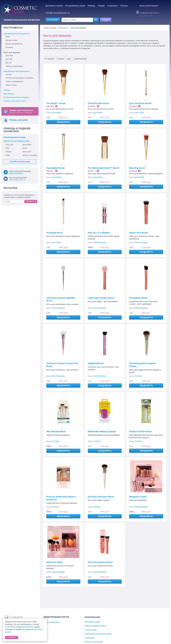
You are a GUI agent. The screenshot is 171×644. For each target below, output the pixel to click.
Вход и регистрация (149, 6)
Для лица (9, 56)
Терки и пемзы (11, 85)
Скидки (101, 6)
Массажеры (9, 94)
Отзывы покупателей (94, 642)
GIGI (7, 148)
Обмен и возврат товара (95, 626)
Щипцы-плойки (11, 40)
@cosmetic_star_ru (17, 180)
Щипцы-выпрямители (14, 44)
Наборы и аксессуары (14, 66)
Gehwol (8, 152)
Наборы (7, 90)
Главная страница (50, 28)
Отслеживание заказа (75, 6)
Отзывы (124, 6)
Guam (25, 148)
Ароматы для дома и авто (15, 101)
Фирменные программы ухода (16, 141)
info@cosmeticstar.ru (58, 13)
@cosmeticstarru (16, 173)
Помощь (92, 6)
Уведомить (63, 122)
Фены (8, 37)
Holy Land (9, 145)
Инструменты (64, 28)
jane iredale (57, 113)
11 (57, 106)
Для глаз (9, 59)
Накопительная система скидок (98, 634)
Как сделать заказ (92, 622)
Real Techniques (100, 242)
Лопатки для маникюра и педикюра (20, 78)
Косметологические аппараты (16, 97)
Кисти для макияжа (12, 52)
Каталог (54, 20)
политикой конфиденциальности (19, 627)
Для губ (9, 63)
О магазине (113, 6)
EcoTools (139, 376)
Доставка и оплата (54, 6)
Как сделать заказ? (147, 16)
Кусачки (9, 74)
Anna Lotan (27, 152)
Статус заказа (91, 630)
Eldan (8, 155)
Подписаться (31, 201)
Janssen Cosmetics (30, 155)
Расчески (9, 47)
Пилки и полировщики (14, 81)
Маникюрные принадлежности (17, 71)
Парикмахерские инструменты (17, 34)
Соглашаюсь (12, 637)
